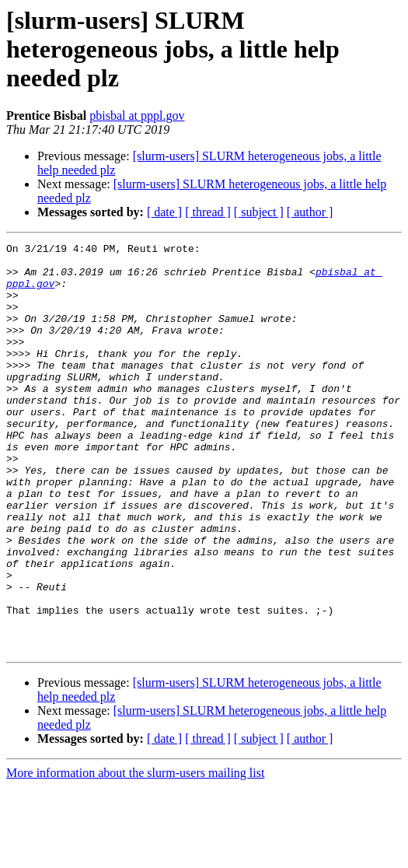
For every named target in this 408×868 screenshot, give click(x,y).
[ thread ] (208, 212)
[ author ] (310, 212)
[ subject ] (259, 212)
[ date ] (164, 212)
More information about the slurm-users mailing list (135, 854)
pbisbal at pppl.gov (137, 115)
